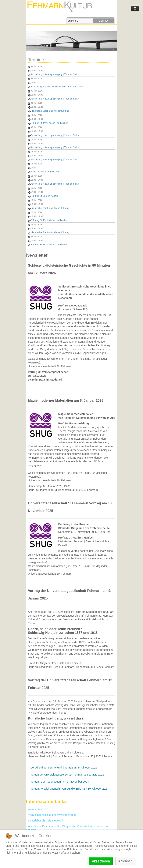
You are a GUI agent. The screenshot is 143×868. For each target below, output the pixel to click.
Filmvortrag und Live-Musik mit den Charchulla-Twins (57, 87)
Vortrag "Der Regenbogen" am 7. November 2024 (60, 782)
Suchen (104, 21)
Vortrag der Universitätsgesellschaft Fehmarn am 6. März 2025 (67, 775)
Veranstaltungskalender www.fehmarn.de (51, 815)
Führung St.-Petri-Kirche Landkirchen (49, 123)
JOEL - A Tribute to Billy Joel (45, 172)
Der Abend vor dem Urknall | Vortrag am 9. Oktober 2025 (64, 768)
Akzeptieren (101, 861)
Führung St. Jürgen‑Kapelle (45, 196)
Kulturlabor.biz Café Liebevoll (44, 821)
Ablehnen (125, 861)
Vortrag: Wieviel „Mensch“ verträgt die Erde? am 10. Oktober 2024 (69, 789)
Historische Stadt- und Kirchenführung (50, 111)
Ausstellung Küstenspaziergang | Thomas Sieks (55, 74)
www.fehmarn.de (37, 809)
